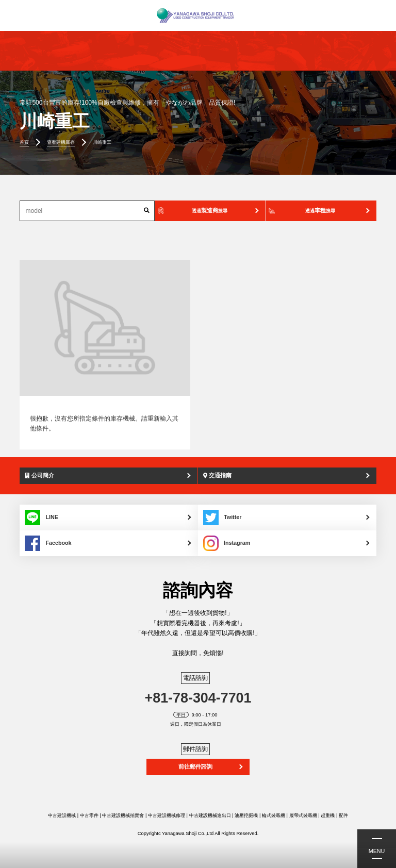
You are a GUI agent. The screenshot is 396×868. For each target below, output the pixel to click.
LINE (42, 518)
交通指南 (217, 475)
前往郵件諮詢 (195, 766)
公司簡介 (39, 475)
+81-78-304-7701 (198, 698)
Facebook (48, 543)
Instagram (227, 543)
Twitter (222, 518)
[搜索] (147, 211)
